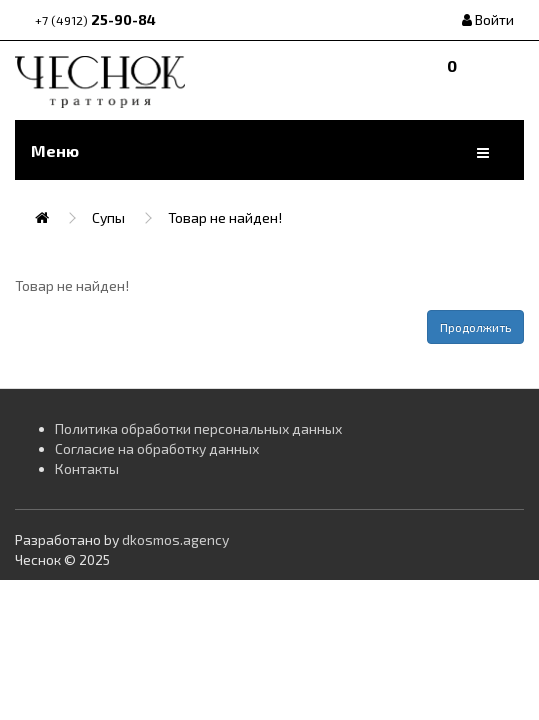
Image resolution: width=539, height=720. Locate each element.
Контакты (87, 468)
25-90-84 (95, 19)
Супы (108, 217)
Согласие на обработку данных (157, 448)
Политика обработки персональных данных (198, 428)
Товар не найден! (225, 217)
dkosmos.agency (175, 539)
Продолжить (475, 327)
